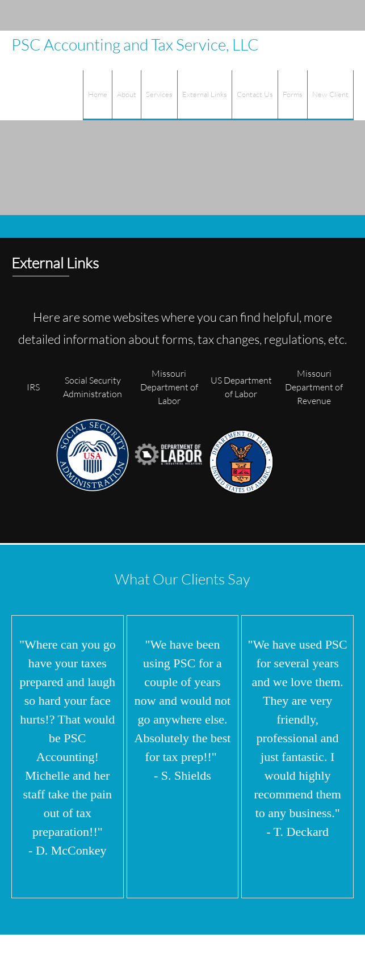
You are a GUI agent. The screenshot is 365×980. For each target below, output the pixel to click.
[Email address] (286, 15)
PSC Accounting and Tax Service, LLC (135, 44)
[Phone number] (268, 15)
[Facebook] (320, 15)
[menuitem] (97, 95)
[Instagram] (337, 15)
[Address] (303, 15)
